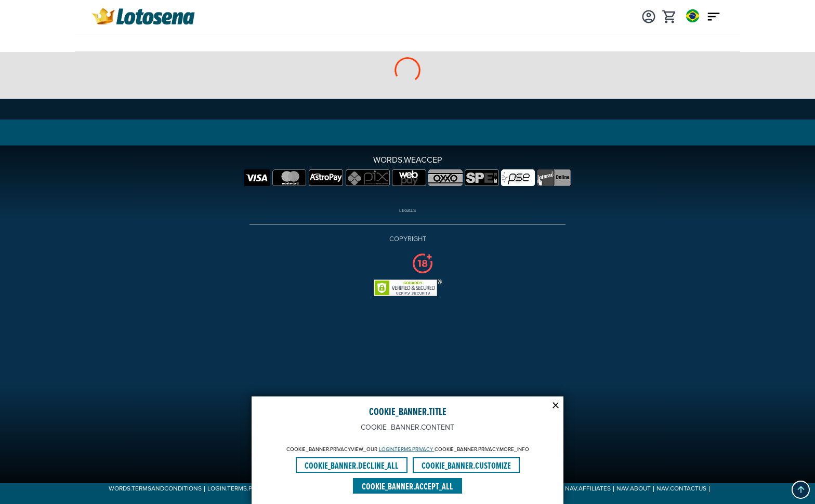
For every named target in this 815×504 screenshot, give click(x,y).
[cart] (669, 16)
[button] (801, 490)
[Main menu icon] (714, 16)
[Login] (649, 16)
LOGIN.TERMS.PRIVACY (407, 449)
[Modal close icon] (556, 404)
